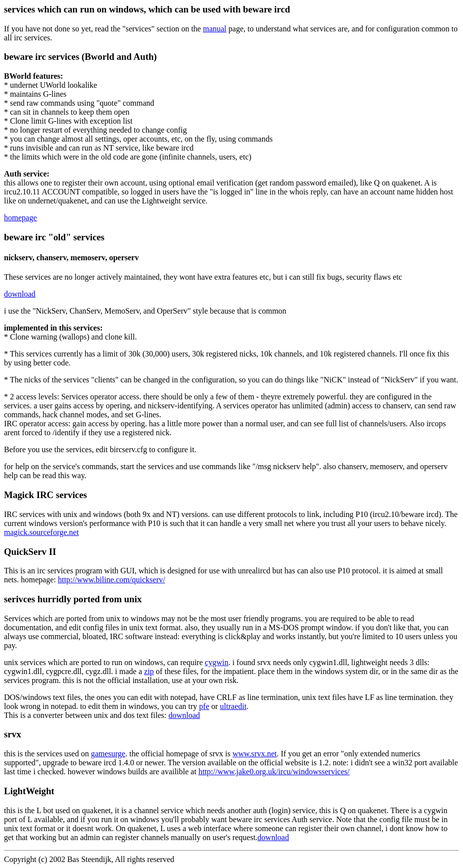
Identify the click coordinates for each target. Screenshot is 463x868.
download (20, 294)
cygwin (217, 662)
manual (215, 29)
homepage (20, 218)
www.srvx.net (255, 754)
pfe (204, 706)
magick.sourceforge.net (41, 532)
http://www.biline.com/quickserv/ (112, 580)
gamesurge (108, 754)
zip (149, 671)
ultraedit (233, 706)
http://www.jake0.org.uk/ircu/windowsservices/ (274, 772)
